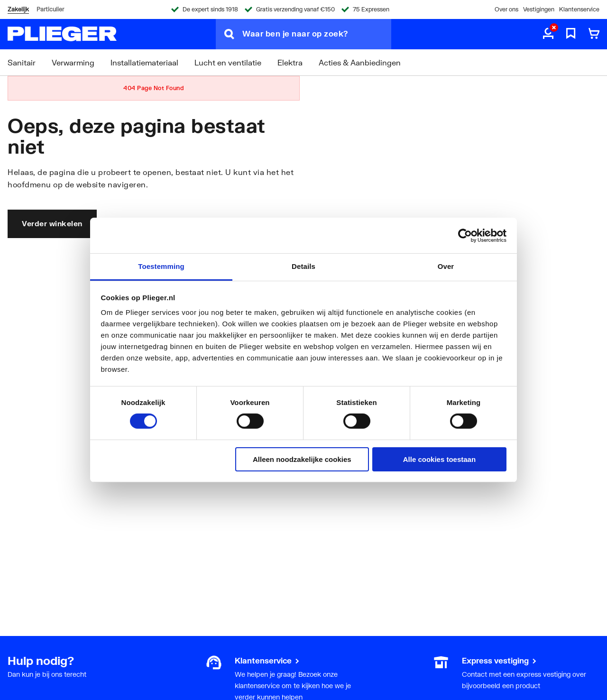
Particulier (50, 9)
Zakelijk (18, 9)
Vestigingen (539, 9)
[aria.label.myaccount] (548, 34)
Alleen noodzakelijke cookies (302, 459)
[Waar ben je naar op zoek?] (317, 34)
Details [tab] (303, 266)
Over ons (506, 9)
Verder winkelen (52, 223)
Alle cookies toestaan (439, 459)
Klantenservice (579, 9)
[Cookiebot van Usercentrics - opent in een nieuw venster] (465, 235)
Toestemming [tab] (161, 266)
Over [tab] (446, 266)
